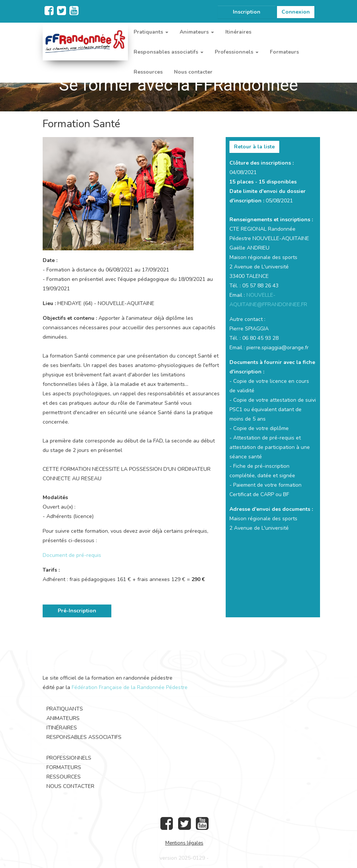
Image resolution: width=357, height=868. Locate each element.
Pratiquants (65, 709)
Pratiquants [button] (151, 32)
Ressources (148, 72)
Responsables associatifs (84, 737)
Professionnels (69, 758)
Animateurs (63, 718)
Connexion (296, 12)
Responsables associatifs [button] (168, 52)
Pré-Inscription (77, 611)
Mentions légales (184, 843)
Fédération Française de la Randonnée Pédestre (130, 687)
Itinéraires (238, 32)
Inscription (247, 12)
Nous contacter (193, 72)
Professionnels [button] (237, 52)
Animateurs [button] (197, 32)
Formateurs (284, 52)
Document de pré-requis (72, 555)
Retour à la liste (254, 147)
